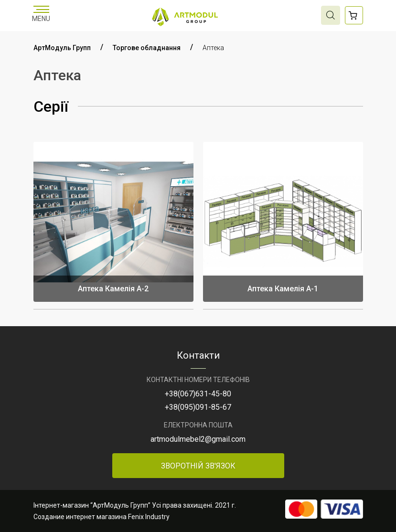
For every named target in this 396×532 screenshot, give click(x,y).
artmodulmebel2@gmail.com (198, 439)
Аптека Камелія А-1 (283, 289)
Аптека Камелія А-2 (113, 289)
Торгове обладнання (147, 48)
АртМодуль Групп (62, 48)
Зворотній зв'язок (198, 466)
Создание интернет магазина (80, 517)
